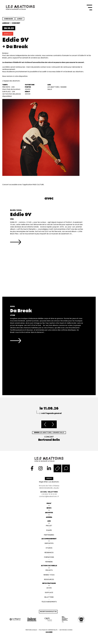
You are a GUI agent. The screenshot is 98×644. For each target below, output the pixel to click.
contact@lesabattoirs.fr (49, 497)
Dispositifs (49, 544)
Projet (49, 526)
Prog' (49, 504)
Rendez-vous (49, 575)
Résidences (49, 553)
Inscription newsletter (48, 612)
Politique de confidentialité (48, 630)
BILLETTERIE (53, 492)
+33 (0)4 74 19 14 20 (49, 495)
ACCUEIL (44, 492)
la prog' (20, 19)
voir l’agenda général (51, 414)
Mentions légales (31, 630)
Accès (49, 588)
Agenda (49, 518)
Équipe (49, 531)
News (49, 508)
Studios (49, 548)
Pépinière (49, 562)
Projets (49, 571)
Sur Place (49, 593)
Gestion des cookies (66, 630)
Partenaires (49, 535)
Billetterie (49, 598)
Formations (49, 558)
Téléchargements (49, 602)
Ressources (49, 580)
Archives (49, 513)
